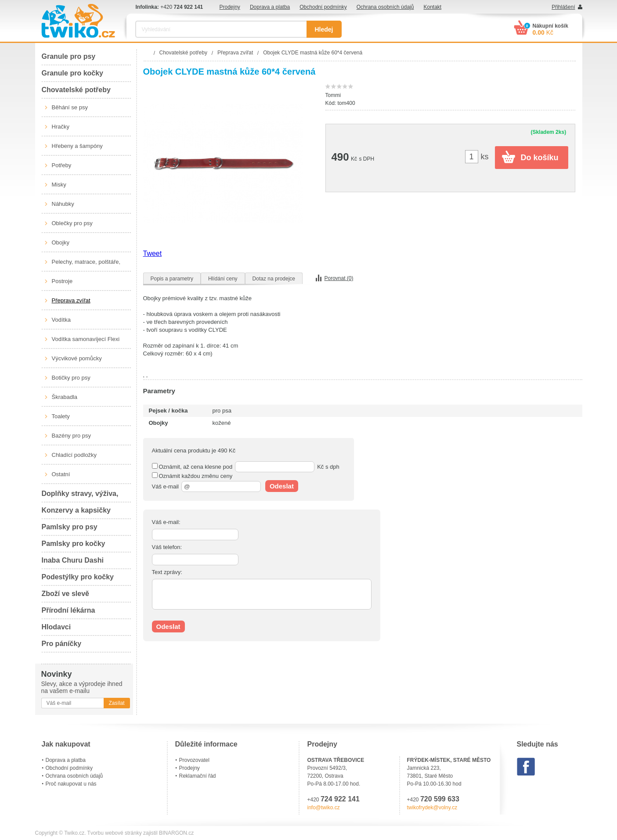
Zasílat (116, 703)
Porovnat (339, 278)
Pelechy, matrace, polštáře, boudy (86, 265)
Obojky (61, 242)
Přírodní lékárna (69, 610)
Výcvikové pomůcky (77, 358)
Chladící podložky (74, 455)
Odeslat (282, 486)
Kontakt (432, 7)
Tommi (333, 95)
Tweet (153, 253)
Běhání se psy (70, 107)
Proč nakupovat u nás (71, 784)
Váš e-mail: (166, 522)
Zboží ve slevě (66, 594)
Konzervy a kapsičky (76, 510)
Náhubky (63, 204)
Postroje (62, 281)
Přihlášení (563, 7)
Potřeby (62, 165)
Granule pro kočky (73, 73)
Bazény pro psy (72, 436)
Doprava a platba (270, 7)
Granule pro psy (69, 56)
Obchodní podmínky (323, 7)
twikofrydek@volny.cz (432, 808)
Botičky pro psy (71, 378)
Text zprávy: (167, 572)
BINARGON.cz (176, 833)
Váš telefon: (167, 547)
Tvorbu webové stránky (115, 833)
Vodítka (61, 320)
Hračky (61, 127)
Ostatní (61, 474)
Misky (59, 185)
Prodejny (230, 7)
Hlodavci (56, 627)
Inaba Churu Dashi (73, 560)
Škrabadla (65, 397)
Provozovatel (194, 760)
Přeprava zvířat (71, 300)
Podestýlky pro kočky (78, 577)
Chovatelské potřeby (76, 90)
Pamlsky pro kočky (74, 544)
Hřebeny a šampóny (77, 146)
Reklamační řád (198, 776)
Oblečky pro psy (72, 223)
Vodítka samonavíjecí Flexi (86, 339)
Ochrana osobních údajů (385, 7)
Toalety (61, 416)
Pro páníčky (62, 644)
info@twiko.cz (324, 808)
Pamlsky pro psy (70, 527)
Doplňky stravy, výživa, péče (80, 496)
